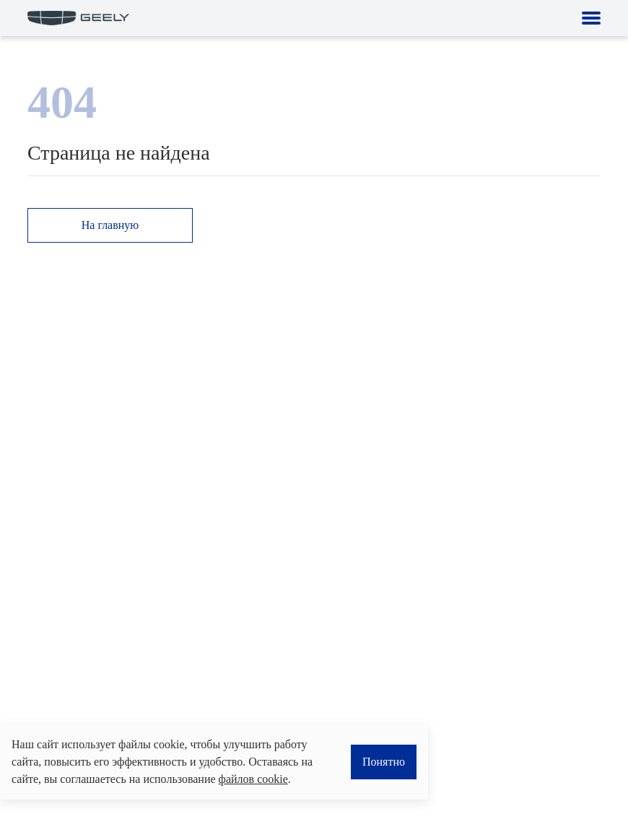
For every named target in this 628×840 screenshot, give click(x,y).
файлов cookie (253, 779)
